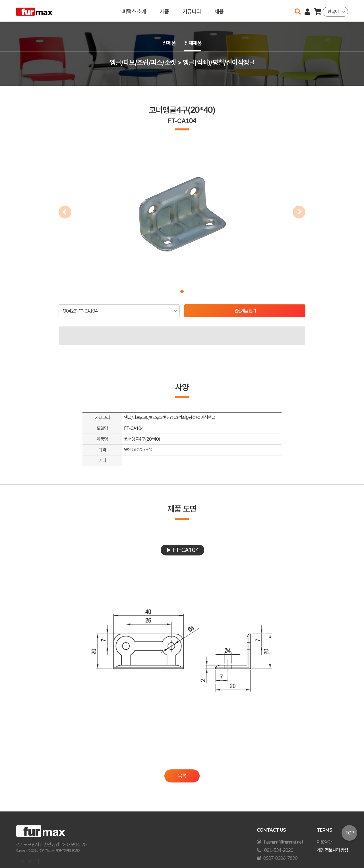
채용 (219, 11)
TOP (349, 833)
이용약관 (324, 842)
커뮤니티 (192, 11)
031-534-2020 (279, 850)
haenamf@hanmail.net (284, 842)
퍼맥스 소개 (134, 11)
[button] (182, 292)
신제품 (168, 43)
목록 (182, 776)
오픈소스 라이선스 (27, 861)
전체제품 (193, 43)
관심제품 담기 (245, 311)
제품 (164, 11)
